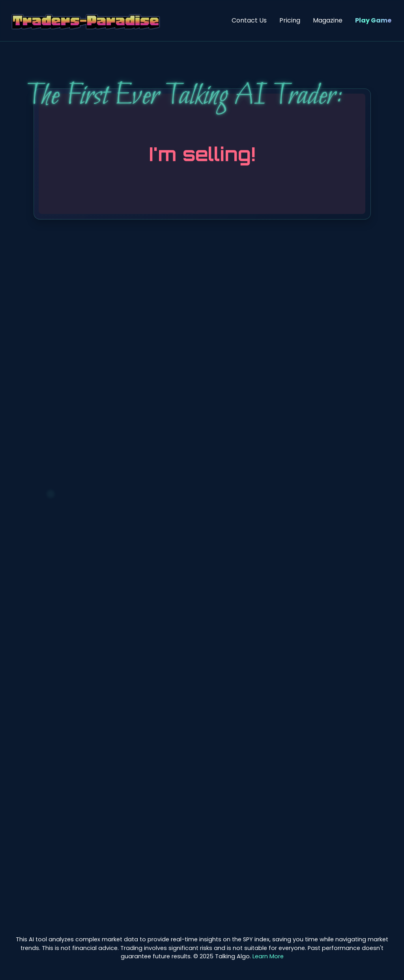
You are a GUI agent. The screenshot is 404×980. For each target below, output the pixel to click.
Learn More (268, 956)
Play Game (373, 20)
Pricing (290, 20)
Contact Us (249, 20)
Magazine (328, 20)
